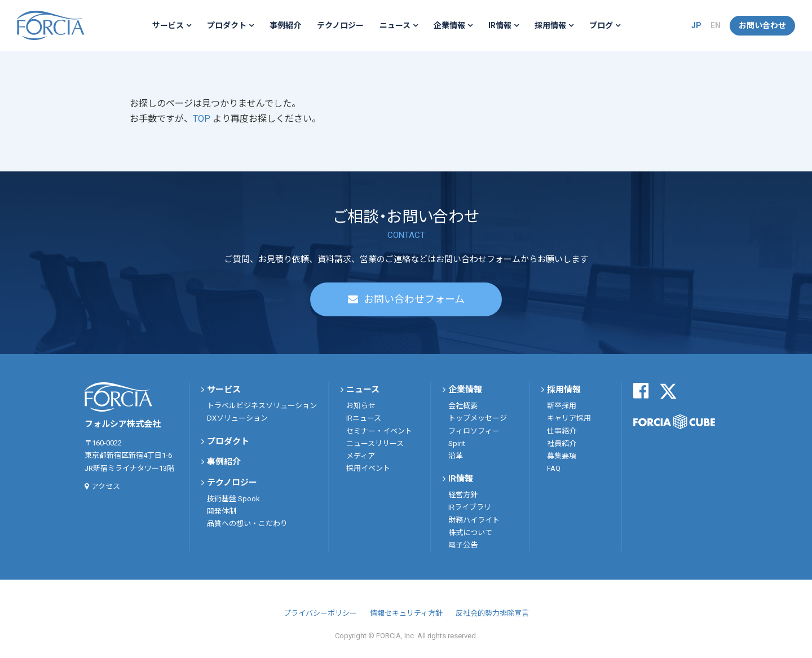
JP (696, 25)
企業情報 (449, 25)
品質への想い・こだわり (247, 524)
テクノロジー (340, 25)
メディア (361, 456)
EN (716, 25)
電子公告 (463, 545)
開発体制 (222, 511)
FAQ (554, 468)
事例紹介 (285, 25)
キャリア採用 (569, 418)
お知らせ (361, 406)
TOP (203, 119)
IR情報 (500, 25)
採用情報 (550, 25)
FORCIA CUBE (674, 422)
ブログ (601, 25)
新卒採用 (562, 406)
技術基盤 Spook (233, 499)
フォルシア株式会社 (51, 25)
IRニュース (364, 418)
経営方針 (463, 495)
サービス (168, 25)
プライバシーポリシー (320, 613)
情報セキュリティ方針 (406, 613)
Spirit (457, 443)
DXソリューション (237, 418)
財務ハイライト (474, 520)
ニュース (395, 25)
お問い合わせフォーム (414, 299)
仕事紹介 (562, 431)
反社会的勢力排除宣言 (492, 613)
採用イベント (368, 468)
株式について (470, 533)
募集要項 (562, 456)
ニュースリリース (375, 443)
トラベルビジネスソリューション (262, 406)
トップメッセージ (478, 418)
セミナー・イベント (379, 431)
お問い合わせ (762, 25)
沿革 (456, 456)
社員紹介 (562, 443)
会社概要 (463, 406)
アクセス (106, 486)
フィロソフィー (474, 431)
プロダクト (227, 25)
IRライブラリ (470, 507)
